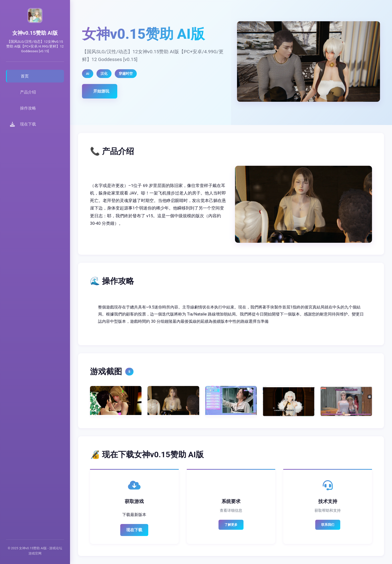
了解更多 (231, 525)
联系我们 (328, 525)
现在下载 (134, 530)
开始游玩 (101, 91)
